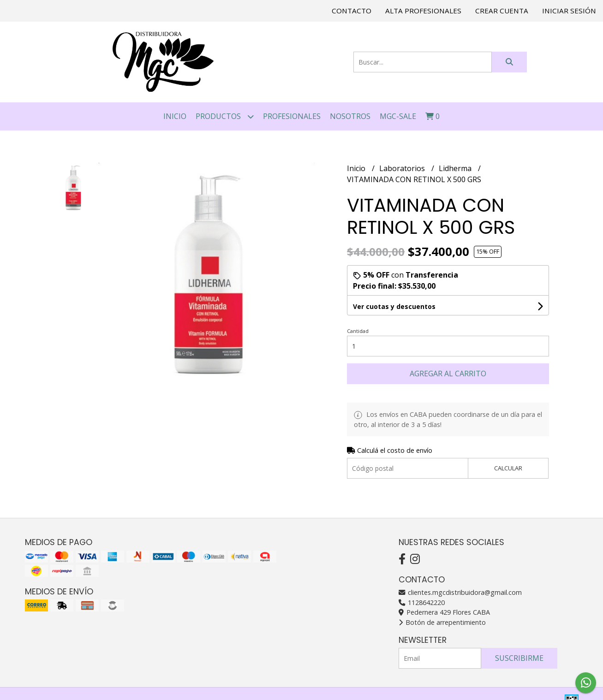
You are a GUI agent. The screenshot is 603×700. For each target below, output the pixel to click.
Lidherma (456, 168)
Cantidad (358, 331)
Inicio (175, 116)
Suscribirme (519, 658)
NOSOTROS (350, 116)
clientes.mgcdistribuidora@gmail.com (460, 592)
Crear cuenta (502, 11)
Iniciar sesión (569, 11)
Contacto (352, 11)
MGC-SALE (398, 116)
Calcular (508, 468)
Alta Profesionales (423, 11)
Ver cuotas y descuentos (394, 306)
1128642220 (422, 602)
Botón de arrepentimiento (442, 622)
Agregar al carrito (448, 374)
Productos (225, 116)
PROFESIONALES (292, 116)
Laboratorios (403, 168)
